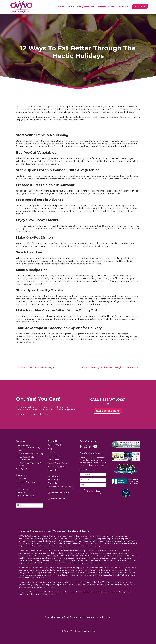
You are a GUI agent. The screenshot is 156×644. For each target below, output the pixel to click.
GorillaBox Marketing (73, 618)
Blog (50, 449)
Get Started (140, 6)
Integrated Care (86, 6)
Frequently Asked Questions (28, 482)
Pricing (19, 486)
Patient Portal (57, 499)
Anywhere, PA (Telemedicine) (60, 487)
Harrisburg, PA (55, 480)
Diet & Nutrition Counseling (31, 454)
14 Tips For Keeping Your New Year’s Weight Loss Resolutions (109, 368)
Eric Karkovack (105, 618)
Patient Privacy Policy (57, 463)
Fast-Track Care (106, 6)
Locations (123, 6)
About (71, 6)
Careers (51, 452)
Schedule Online (58, 493)
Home (61, 6)
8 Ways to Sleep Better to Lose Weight (36, 368)
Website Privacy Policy (58, 467)
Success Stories (54, 456)
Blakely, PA (53, 483)
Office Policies (54, 460)
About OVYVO (54, 445)
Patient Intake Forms (25, 496)
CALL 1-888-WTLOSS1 (108, 400)
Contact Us (53, 470)
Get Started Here (108, 411)
